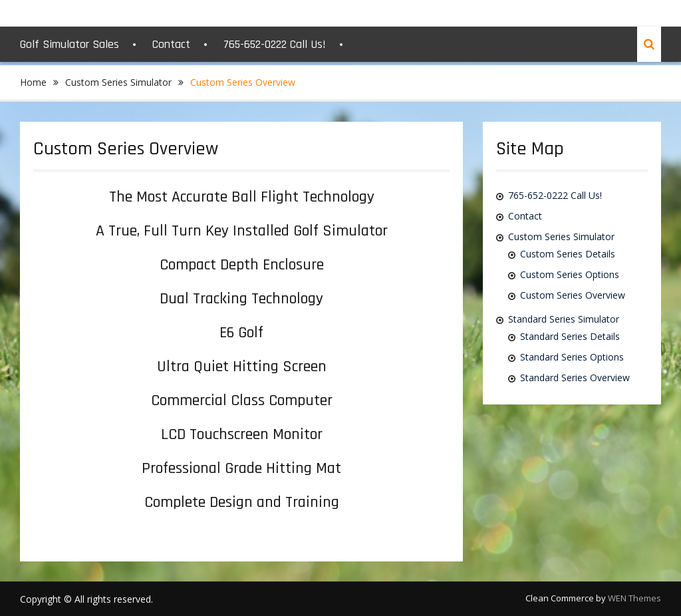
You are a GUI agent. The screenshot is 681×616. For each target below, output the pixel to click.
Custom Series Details (568, 254)
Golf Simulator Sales (69, 44)
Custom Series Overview (573, 295)
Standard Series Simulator (564, 319)
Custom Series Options (570, 274)
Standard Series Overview (575, 378)
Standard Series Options (572, 357)
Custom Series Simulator (561, 236)
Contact (171, 44)
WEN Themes (634, 598)
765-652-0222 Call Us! (275, 44)
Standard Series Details (570, 336)
